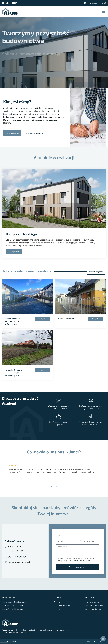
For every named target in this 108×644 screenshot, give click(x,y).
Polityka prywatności (13, 641)
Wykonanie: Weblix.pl (95, 641)
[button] (104, 12)
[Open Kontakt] (103, 639)
